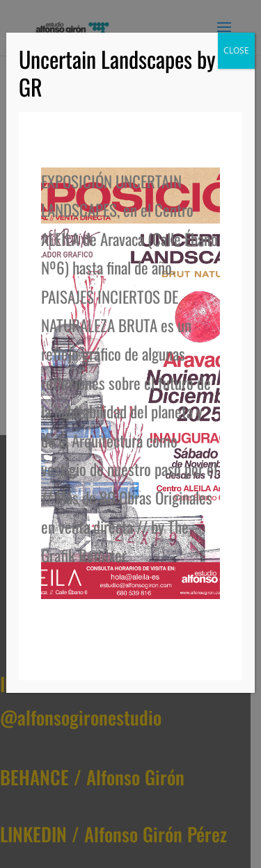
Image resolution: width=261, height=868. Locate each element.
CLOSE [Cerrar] (236, 50)
